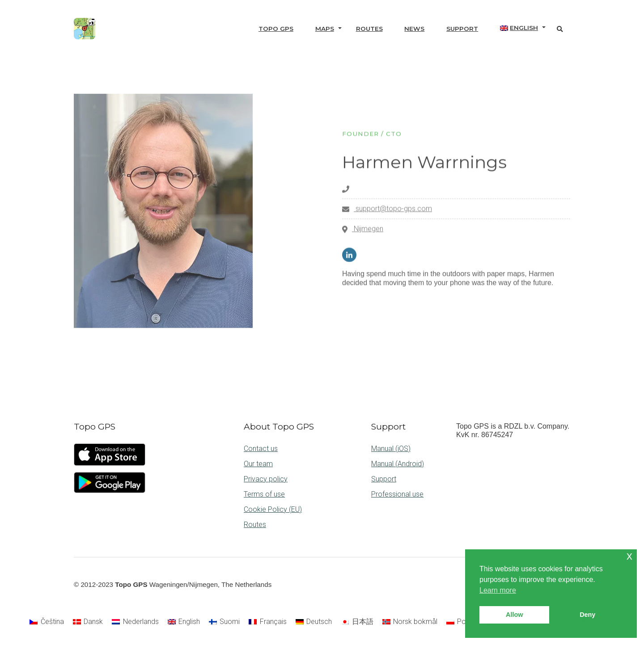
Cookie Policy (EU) (273, 509)
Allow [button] (514, 615)
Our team (258, 464)
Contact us (261, 449)
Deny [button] (587, 615)
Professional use (397, 494)
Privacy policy (266, 479)
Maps (325, 29)
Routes (369, 29)
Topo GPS (276, 29)
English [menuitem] (189, 622)
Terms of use (264, 494)
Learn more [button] (498, 590)
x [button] (629, 556)
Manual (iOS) (391, 449)
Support (462, 29)
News (414, 29)
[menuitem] (519, 28)
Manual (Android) (398, 464)
